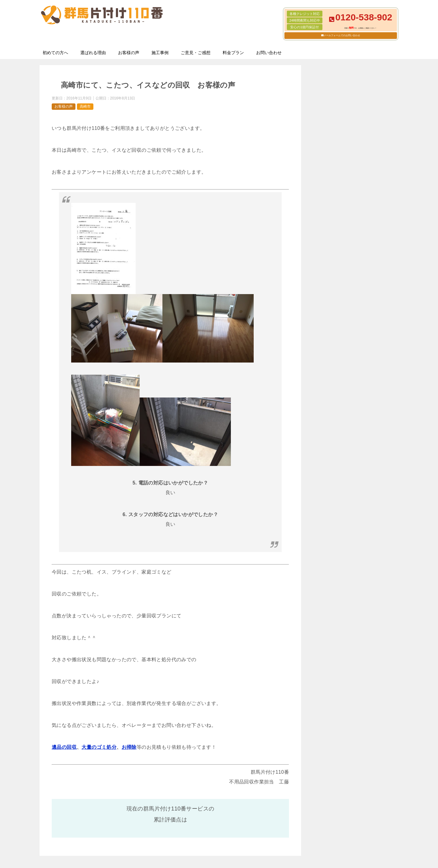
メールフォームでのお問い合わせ (342, 35)
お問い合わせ (269, 53)
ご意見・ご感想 (196, 53)
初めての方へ (55, 53)
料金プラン (233, 53)
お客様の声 (129, 53)
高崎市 (85, 106)
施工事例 (160, 53)
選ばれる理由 (93, 53)
